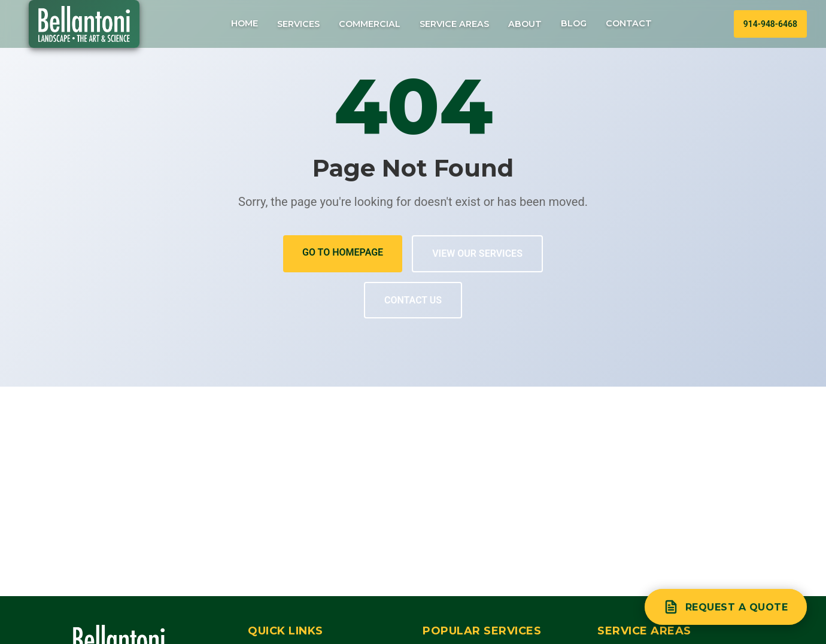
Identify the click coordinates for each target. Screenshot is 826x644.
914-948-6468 (770, 24)
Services (298, 24)
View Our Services (477, 253)
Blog (574, 23)
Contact (629, 23)
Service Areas (454, 24)
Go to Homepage (343, 252)
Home (245, 23)
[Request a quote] (726, 607)
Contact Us (413, 300)
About (525, 24)
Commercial (370, 24)
